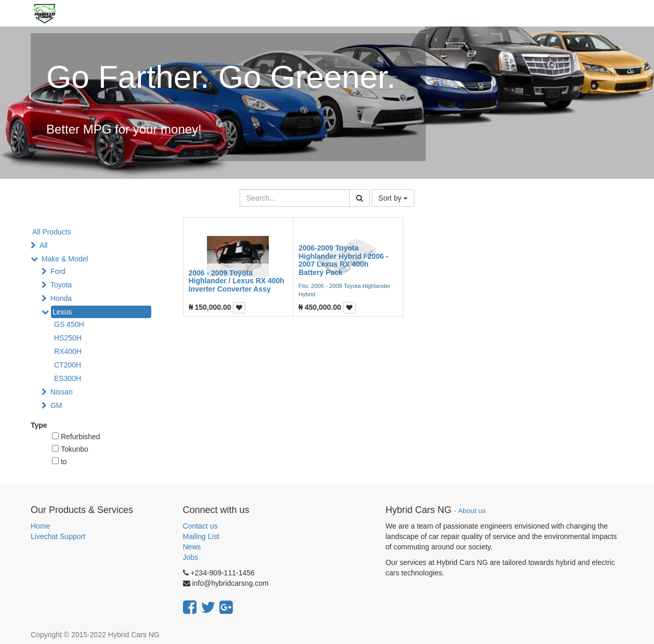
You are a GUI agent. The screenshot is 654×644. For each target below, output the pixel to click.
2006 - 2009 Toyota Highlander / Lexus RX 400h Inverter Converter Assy (237, 281)
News (192, 547)
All (44, 245)
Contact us (200, 526)
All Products (52, 232)
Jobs (191, 557)
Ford (58, 271)
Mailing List (201, 536)
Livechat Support (58, 536)
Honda (61, 298)
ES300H (68, 378)
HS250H (68, 338)
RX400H (68, 351)
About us (472, 511)
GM (56, 405)
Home (40, 526)
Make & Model (65, 259)
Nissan (62, 392)
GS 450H (69, 324)
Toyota (61, 285)
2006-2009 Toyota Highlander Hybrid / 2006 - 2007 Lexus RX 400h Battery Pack (343, 260)
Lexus (62, 312)
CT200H (68, 365)
